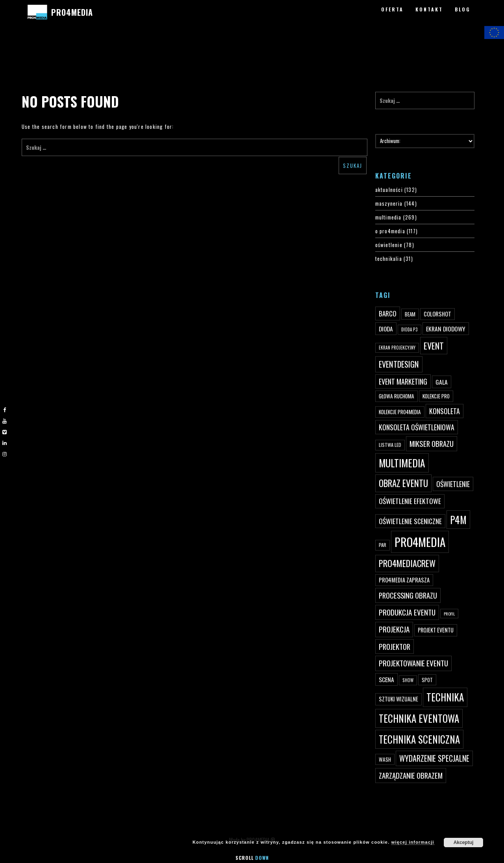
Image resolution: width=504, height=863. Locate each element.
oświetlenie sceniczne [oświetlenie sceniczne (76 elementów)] (410, 521)
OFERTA (392, 9)
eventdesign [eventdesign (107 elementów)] (399, 364)
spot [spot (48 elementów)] (427, 680)
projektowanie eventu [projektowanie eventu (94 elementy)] (413, 663)
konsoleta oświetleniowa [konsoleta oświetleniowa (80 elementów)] (417, 427)
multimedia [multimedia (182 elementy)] (402, 463)
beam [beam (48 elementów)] (410, 314)
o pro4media (390, 231)
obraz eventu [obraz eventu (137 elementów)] (403, 483)
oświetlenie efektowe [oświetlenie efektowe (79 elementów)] (410, 501)
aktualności (389, 190)
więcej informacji (413, 842)
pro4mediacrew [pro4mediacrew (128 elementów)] (407, 563)
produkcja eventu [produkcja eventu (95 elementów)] (407, 612)
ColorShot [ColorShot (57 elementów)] (437, 314)
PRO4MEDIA (72, 12)
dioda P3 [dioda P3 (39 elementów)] (409, 329)
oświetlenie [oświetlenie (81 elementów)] (453, 484)
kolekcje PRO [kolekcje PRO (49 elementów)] (436, 396)
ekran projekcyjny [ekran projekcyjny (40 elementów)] (397, 348)
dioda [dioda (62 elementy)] (386, 329)
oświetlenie (389, 245)
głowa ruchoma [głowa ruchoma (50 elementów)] (397, 396)
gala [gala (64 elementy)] (442, 382)
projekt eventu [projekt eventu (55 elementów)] (436, 630)
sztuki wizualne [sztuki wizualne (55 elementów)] (398, 699)
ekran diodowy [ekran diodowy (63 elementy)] (446, 329)
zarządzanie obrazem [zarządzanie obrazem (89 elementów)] (411, 775)
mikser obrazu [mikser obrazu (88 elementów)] (432, 444)
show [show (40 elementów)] (408, 680)
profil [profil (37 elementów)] (449, 614)
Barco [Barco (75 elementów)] (388, 313)
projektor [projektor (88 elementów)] (395, 646)
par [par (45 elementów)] (383, 545)
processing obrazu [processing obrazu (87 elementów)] (408, 595)
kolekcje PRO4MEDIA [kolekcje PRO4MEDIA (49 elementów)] (400, 412)
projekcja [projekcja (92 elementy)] (394, 629)
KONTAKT (429, 9)
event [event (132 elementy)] (434, 345)
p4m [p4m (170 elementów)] (458, 520)
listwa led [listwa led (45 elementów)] (390, 445)
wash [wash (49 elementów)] (385, 759)
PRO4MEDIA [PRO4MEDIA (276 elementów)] (420, 542)
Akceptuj (464, 843)
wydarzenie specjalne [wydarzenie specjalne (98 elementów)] (434, 758)
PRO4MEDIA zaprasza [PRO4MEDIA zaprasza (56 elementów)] (404, 580)
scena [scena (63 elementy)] (386, 679)
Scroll (252, 858)
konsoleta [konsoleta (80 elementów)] (445, 411)
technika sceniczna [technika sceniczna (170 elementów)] (419, 739)
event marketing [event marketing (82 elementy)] (403, 381)
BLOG (463, 9)
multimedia (388, 217)
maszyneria (389, 203)
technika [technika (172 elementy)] (445, 697)
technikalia (389, 259)
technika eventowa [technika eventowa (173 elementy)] (419, 718)
